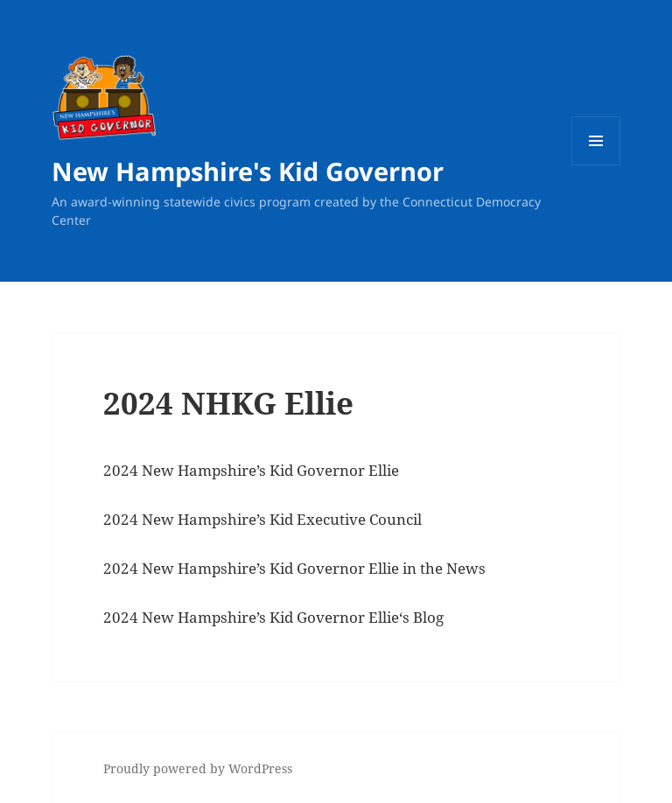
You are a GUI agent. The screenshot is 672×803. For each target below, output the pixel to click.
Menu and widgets (596, 165)
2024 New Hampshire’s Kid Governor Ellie (251, 470)
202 (116, 568)
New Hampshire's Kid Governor (248, 171)
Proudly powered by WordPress (198, 768)
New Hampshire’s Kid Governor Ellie (269, 617)
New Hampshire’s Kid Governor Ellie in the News (312, 568)
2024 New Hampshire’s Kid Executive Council (262, 519)
